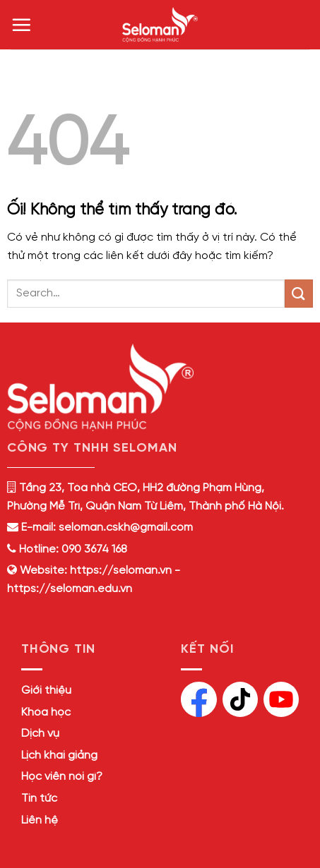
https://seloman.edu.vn (70, 589)
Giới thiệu (46, 691)
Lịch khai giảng (59, 755)
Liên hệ (40, 820)
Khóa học (46, 712)
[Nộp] (299, 293)
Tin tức (39, 798)
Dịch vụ (40, 734)
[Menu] (21, 25)
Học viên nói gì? (62, 777)
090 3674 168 (93, 549)
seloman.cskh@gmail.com (126, 528)
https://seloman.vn (121, 571)
